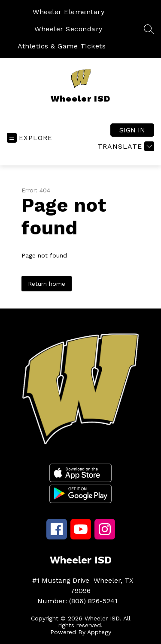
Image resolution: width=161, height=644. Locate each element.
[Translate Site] (125, 146)
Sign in (132, 130)
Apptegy (99, 632)
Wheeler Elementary (68, 12)
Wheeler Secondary (68, 29)
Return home (47, 284)
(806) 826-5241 (93, 601)
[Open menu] (30, 138)
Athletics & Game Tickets (62, 46)
